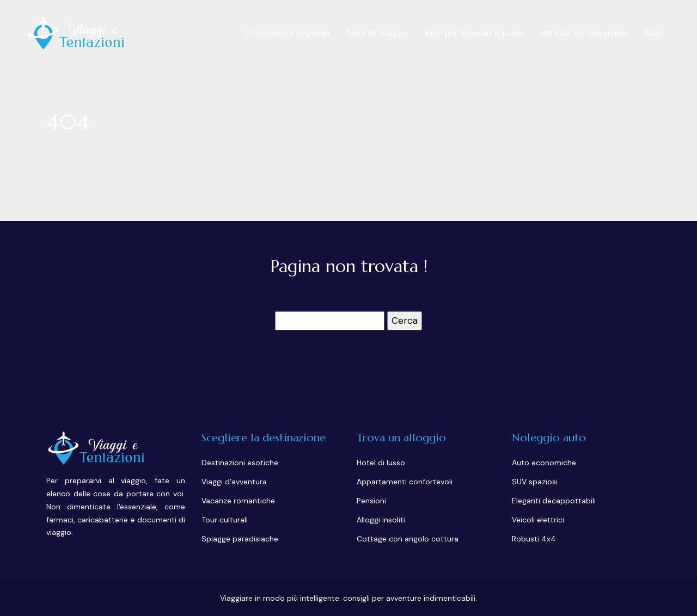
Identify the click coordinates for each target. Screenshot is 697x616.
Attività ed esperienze (585, 33)
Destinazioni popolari (288, 33)
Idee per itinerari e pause (475, 33)
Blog (654, 33)
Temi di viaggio (377, 33)
